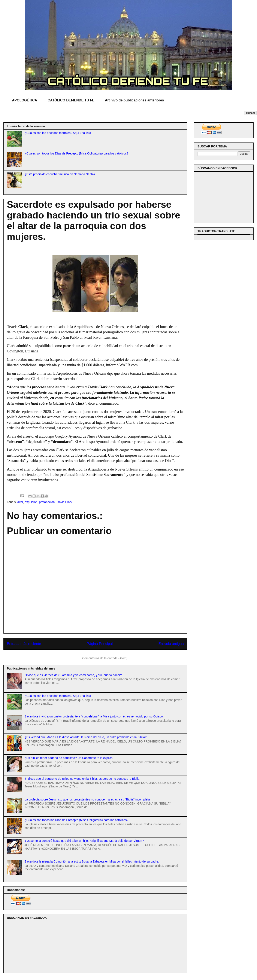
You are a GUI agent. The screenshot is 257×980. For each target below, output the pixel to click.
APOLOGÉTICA (25, 100)
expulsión (31, 502)
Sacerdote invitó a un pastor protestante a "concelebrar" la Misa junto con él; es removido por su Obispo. (94, 716)
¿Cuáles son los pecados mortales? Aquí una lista (58, 133)
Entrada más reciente (24, 644)
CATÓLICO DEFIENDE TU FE (71, 100)
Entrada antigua (171, 644)
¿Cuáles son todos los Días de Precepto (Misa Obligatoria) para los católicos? (77, 153)
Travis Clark (64, 502)
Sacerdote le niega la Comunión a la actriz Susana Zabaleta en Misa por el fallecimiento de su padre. (92, 861)
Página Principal (100, 644)
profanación (47, 502)
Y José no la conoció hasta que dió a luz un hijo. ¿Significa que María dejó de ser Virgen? (84, 841)
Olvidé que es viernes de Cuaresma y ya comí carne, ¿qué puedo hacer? (73, 675)
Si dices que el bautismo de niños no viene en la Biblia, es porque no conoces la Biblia (82, 779)
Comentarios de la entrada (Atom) (105, 658)
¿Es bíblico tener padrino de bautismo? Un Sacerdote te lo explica (69, 758)
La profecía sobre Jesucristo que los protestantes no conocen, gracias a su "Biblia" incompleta (87, 799)
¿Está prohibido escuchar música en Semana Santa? (60, 174)
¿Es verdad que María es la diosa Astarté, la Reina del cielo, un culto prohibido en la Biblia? (86, 737)
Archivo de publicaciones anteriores (134, 100)
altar (20, 502)
